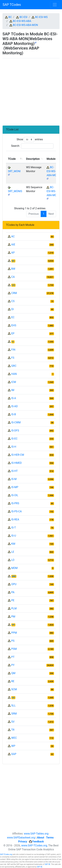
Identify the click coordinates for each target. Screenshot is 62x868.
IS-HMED (16, 463)
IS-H (14, 447)
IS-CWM (16, 422)
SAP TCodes (12, 5)
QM (13, 673)
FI (13, 342)
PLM (14, 608)
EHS (14, 325)
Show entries (30, 140)
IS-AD (14, 406)
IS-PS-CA (16, 511)
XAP (14, 754)
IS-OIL (15, 495)
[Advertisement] (31, 91)
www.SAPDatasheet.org (21, 838)
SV (13, 722)
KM (13, 544)
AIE (13, 245)
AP (13, 253)
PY (13, 665)
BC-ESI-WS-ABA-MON (25, 25)
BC (10, 17)
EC (13, 317)
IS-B (14, 414)
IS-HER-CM (18, 455)
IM (13, 390)
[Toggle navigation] (55, 5)
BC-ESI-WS (41, 17)
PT (13, 657)
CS (13, 301)
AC (13, 236)
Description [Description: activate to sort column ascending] (33, 159)
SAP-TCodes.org (6, 854)
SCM (14, 689)
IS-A (14, 398)
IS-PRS (15, 503)
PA (13, 592)
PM (13, 617)
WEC (14, 738)
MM (14, 576)
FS (13, 358)
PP (13, 625)
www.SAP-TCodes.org (34, 845)
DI (12, 309)
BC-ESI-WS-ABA (22, 21)
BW (13, 269)
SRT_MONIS (15, 191)
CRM (14, 293)
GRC (14, 366)
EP (13, 333)
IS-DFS (15, 431)
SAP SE (48, 864)
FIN (13, 350)
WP (13, 746)
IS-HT (14, 471)
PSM (14, 649)
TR (13, 730)
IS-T (14, 528)
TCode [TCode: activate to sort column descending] (12, 159)
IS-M (14, 479)
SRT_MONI (14, 171)
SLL (13, 706)
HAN (14, 374)
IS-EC (14, 439)
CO (13, 285)
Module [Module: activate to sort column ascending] (51, 159)
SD (13, 698)
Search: (32, 146)
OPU (14, 584)
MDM (14, 568)
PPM (14, 633)
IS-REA (15, 519)
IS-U (14, 536)
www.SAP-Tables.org (36, 834)
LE (13, 552)
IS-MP (15, 487)
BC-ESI (23, 17)
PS (13, 641)
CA (13, 277)
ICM (14, 382)
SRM (14, 714)
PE (13, 600)
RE (13, 681)
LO (13, 560)
